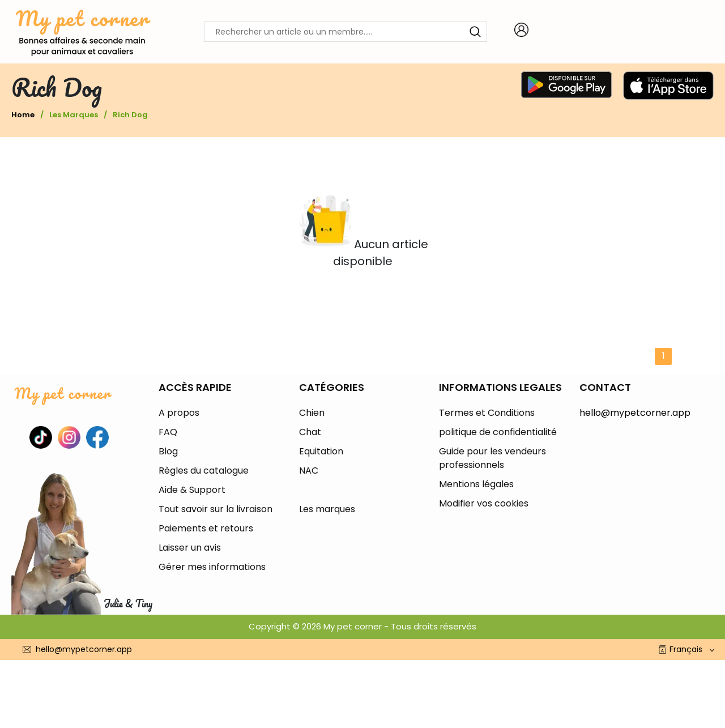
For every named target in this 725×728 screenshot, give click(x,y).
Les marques (74, 115)
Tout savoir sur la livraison (216, 509)
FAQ (168, 432)
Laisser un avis (190, 548)
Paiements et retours (206, 528)
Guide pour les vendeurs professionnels (492, 458)
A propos (179, 413)
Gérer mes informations (212, 567)
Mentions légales (476, 484)
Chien (312, 413)
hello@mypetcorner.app (635, 413)
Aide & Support (192, 490)
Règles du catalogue (204, 471)
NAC (309, 471)
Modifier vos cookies (484, 503)
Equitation (321, 451)
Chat (310, 432)
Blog (168, 451)
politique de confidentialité (498, 432)
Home (23, 115)
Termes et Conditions (487, 413)
